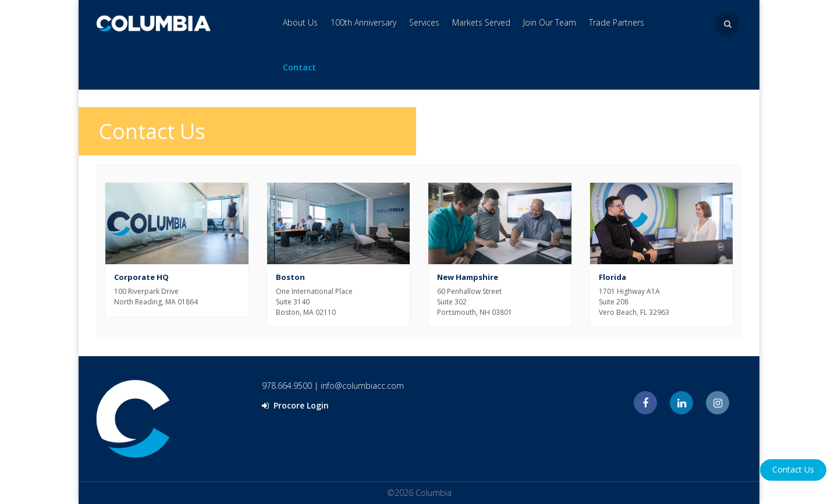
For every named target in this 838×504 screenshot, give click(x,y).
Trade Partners (617, 22)
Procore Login (295, 405)
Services (424, 22)
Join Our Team (550, 22)
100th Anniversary (363, 22)
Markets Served (481, 22)
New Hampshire (468, 277)
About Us (300, 22)
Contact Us (793, 469)
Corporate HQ (141, 277)
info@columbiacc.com (362, 386)
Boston (290, 277)
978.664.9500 (287, 386)
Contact (299, 67)
